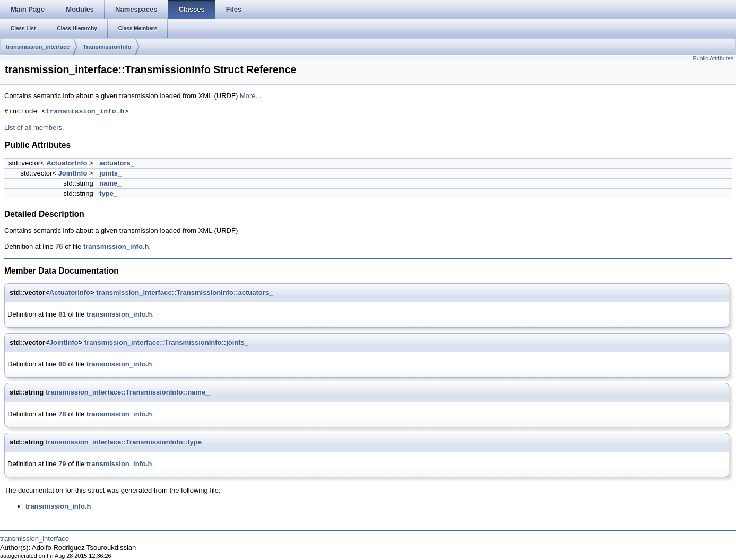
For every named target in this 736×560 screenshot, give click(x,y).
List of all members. (34, 128)
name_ (110, 183)
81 (62, 314)
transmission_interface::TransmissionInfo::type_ (125, 442)
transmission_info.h (85, 112)
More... (250, 96)
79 (62, 464)
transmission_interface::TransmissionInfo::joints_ (166, 342)
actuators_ (117, 163)
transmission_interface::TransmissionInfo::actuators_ (184, 292)
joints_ (110, 173)
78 (62, 414)
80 (62, 364)
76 (59, 246)
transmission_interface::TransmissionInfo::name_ (127, 392)
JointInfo (73, 173)
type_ (108, 193)
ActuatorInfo (67, 163)
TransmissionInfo (107, 47)
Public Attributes (713, 58)
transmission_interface (38, 47)
